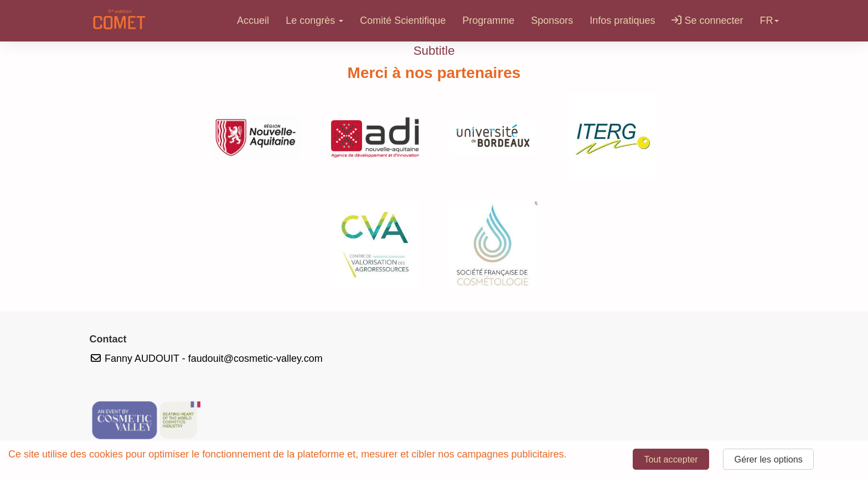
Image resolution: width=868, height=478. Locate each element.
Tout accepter (671, 459)
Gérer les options (769, 459)
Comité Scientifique (403, 20)
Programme (488, 20)
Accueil (253, 20)
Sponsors (552, 20)
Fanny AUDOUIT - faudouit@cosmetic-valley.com (206, 358)
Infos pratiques (622, 20)
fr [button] (769, 20)
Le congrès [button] (314, 20)
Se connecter (707, 20)
